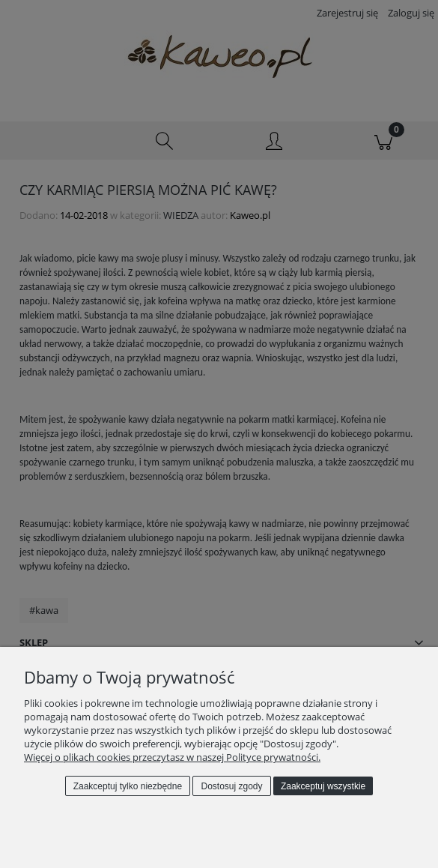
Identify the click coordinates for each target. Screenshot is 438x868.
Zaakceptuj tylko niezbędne (128, 786)
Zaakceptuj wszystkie (323, 786)
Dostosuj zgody (232, 786)
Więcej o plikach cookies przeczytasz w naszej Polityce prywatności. (172, 757)
